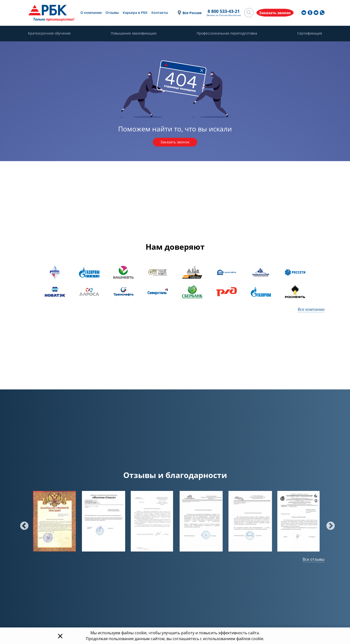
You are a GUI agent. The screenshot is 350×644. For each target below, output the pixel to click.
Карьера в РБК (134, 13)
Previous (22, 524)
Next (328, 524)
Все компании (311, 310)
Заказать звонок (175, 142)
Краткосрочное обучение (49, 33)
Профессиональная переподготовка (227, 33)
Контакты (158, 13)
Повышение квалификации (134, 33)
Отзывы (111, 13)
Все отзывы (314, 560)
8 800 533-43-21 (218, 11)
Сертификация (310, 33)
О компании (90, 13)
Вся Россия (186, 13)
